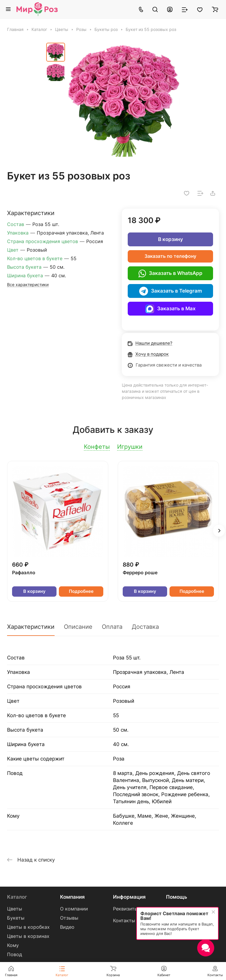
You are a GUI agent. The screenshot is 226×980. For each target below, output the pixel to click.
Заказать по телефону (170, 256)
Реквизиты (126, 909)
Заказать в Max (171, 309)
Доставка (145, 627)
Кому (13, 945)
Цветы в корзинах (28, 936)
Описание (78, 627)
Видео (67, 927)
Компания (72, 897)
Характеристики (31, 627)
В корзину (171, 239)
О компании (74, 909)
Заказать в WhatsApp (170, 273)
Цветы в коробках (28, 927)
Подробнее (81, 591)
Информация (129, 897)
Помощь (177, 897)
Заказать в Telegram (171, 291)
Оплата (112, 627)
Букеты (16, 918)
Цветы (15, 909)
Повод (15, 955)
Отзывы (69, 918)
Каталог (17, 897)
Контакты (124, 921)
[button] (219, 531)
